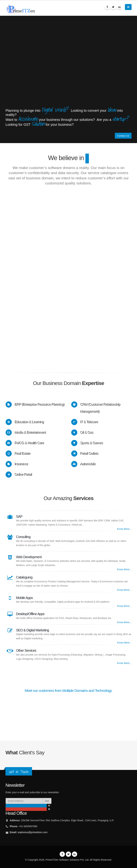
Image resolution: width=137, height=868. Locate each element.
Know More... (124, 529)
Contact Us (123, 136)
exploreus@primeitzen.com (33, 832)
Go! (47, 801)
